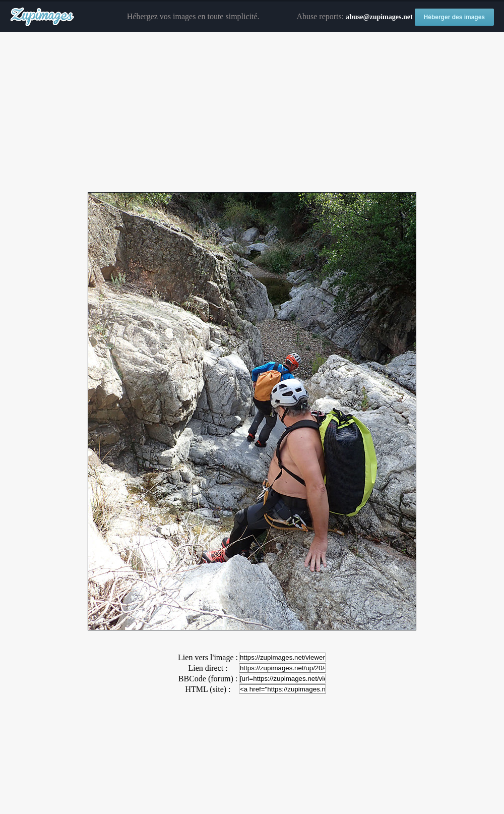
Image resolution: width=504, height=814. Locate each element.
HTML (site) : (208, 689)
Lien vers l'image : (208, 657)
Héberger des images (454, 17)
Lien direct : (208, 668)
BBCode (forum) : (208, 679)
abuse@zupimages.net (379, 17)
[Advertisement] (252, 112)
